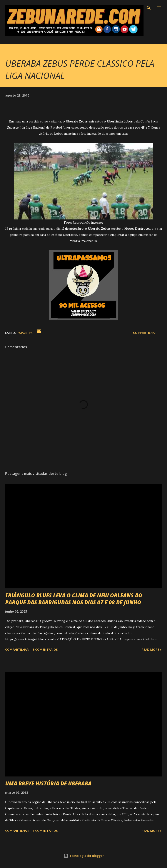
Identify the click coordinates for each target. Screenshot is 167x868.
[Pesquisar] (149, 8)
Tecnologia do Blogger (83, 856)
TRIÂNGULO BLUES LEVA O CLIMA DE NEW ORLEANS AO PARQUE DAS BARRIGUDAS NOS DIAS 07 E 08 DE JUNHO (74, 599)
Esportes (25, 333)
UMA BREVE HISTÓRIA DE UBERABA (48, 783)
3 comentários (45, 650)
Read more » (152, 650)
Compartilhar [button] (145, 333)
